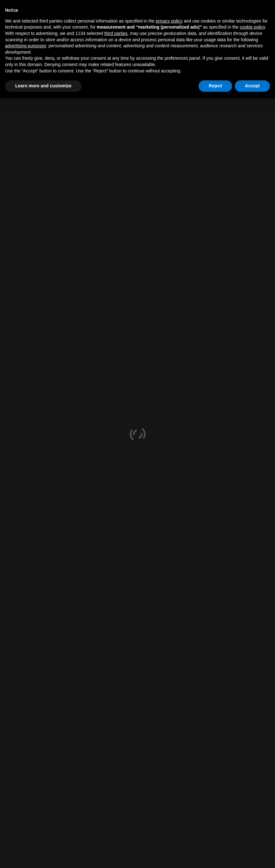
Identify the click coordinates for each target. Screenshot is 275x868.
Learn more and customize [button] (43, 86)
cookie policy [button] (252, 27)
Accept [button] (252, 86)
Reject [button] (215, 86)
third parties (116, 33)
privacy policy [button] (169, 21)
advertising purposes (26, 46)
